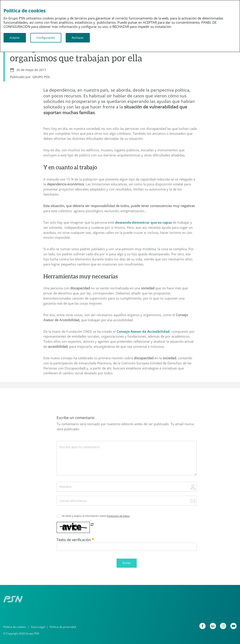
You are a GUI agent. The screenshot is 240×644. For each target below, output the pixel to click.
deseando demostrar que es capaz (143, 222)
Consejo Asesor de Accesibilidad (143, 331)
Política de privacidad (63, 627)
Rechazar (78, 38)
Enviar (127, 563)
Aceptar (15, 38)
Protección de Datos (118, 516)
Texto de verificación (76, 540)
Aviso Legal (38, 627)
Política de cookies (15, 627)
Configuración (46, 38)
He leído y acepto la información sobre (96, 516)
